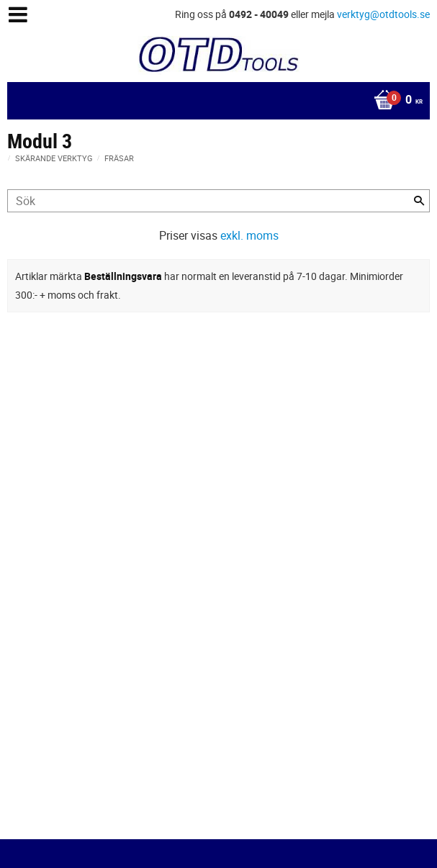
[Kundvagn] (215, 101)
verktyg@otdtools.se (383, 14)
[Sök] (419, 201)
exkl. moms (249, 235)
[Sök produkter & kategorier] (218, 201)
